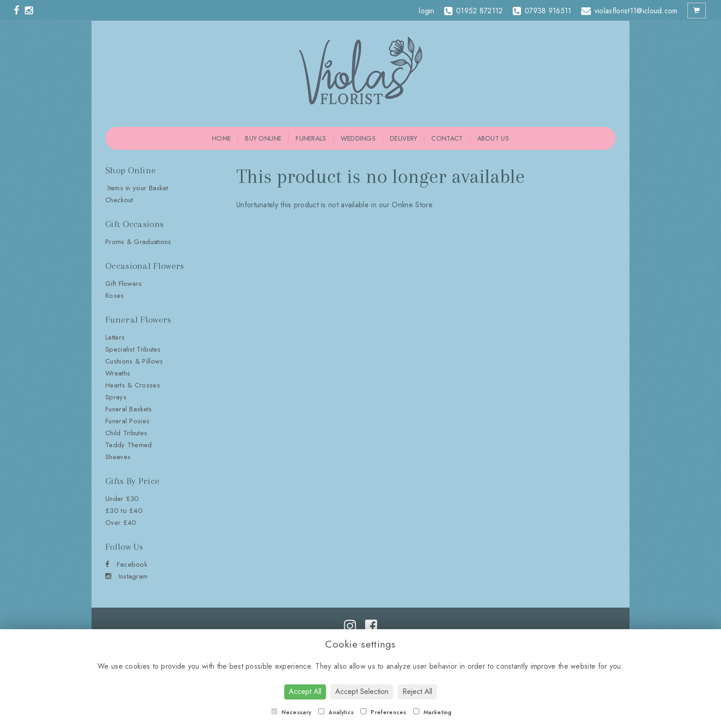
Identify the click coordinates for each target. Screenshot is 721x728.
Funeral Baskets (129, 409)
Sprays (116, 397)
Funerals (311, 138)
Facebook (126, 564)
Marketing (433, 712)
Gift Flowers (124, 284)
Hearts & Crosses (133, 385)
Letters (115, 337)
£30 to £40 (124, 511)
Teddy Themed (129, 445)
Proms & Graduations (138, 242)
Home (221, 138)
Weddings (358, 138)
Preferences (383, 712)
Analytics (336, 712)
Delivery (403, 138)
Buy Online (263, 138)
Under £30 (122, 499)
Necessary (291, 712)
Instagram (126, 576)
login (427, 11)
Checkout (119, 200)
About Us (493, 138)
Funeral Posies (127, 421)
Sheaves (118, 457)
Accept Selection (362, 691)
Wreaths (118, 373)
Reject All (417, 691)
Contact (447, 138)
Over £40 (121, 523)
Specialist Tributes (133, 349)
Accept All (305, 691)
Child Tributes (126, 433)
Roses (115, 296)
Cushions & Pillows (134, 361)
